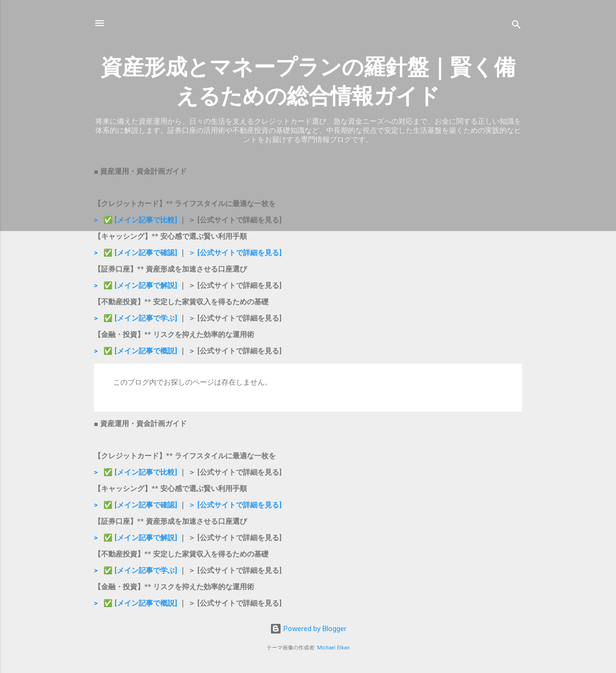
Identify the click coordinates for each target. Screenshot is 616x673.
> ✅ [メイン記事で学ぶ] (135, 318)
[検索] (516, 26)
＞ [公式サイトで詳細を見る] (235, 253)
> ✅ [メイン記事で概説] (135, 351)
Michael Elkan (334, 648)
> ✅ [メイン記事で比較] (136, 220)
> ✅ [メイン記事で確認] (135, 253)
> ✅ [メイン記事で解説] (136, 285)
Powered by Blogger (308, 629)
